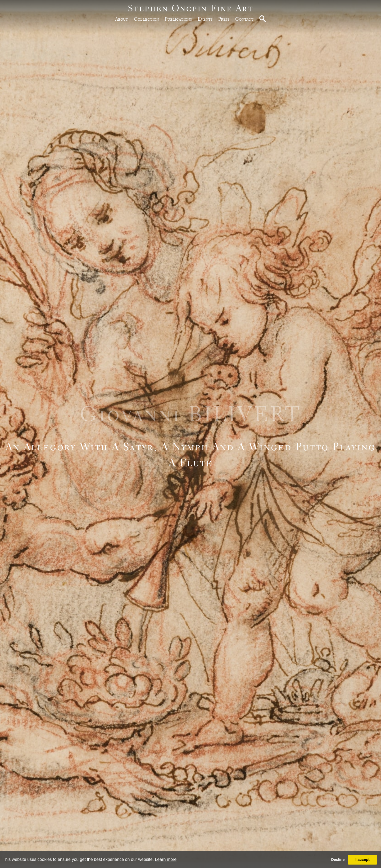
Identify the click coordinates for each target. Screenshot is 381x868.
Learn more (166, 859)
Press (224, 19)
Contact (244, 19)
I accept (362, 860)
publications (178, 19)
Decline (338, 860)
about (122, 19)
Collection (146, 19)
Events (205, 19)
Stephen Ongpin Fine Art (191, 8)
